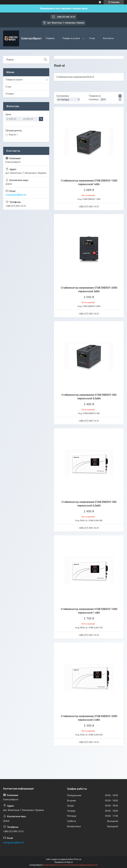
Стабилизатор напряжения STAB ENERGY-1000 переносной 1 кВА (89, 611)
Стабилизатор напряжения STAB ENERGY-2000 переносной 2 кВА (89, 718)
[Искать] (45, 60)
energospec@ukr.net (16, 195)
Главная (50, 38)
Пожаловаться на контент (55, 865)
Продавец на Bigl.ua (64, 862)
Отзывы (10, 94)
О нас (92, 38)
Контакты (108, 38)
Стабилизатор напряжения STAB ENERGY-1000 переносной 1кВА (89, 182)
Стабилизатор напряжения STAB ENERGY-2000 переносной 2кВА (89, 289)
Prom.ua (78, 859)
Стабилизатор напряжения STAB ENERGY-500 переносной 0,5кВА (89, 397)
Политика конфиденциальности (83, 865)
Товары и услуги (71, 38)
